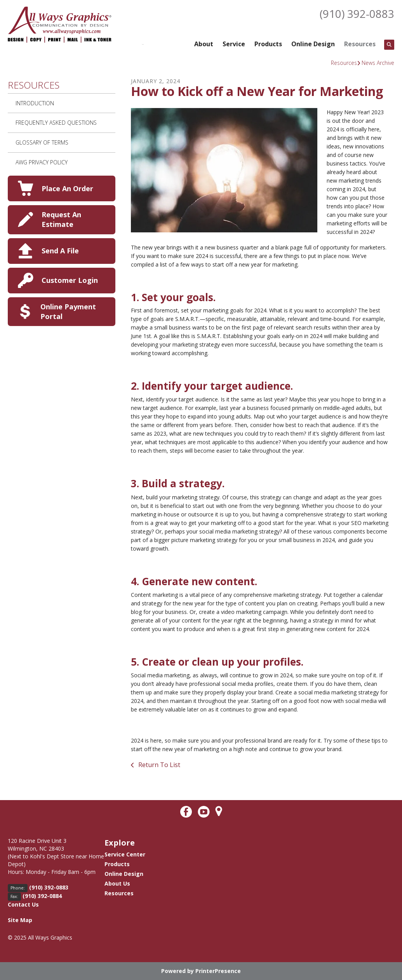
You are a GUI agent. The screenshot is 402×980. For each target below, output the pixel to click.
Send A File (60, 251)
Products (268, 44)
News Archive (378, 63)
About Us (117, 883)
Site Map (20, 920)
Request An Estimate (61, 219)
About (204, 44)
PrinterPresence (218, 971)
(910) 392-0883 (357, 14)
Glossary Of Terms (42, 142)
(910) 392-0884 (42, 896)
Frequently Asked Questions (56, 123)
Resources (360, 44)
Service (234, 44)
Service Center (125, 854)
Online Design (313, 44)
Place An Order (67, 188)
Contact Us (23, 904)
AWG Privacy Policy (42, 162)
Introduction (35, 103)
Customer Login (70, 280)
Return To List (158, 765)
